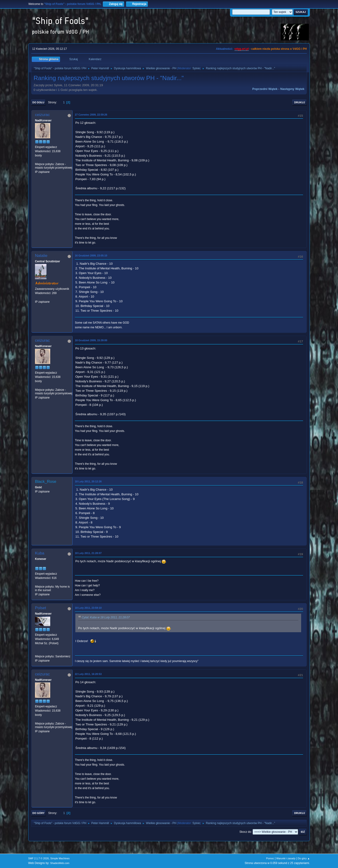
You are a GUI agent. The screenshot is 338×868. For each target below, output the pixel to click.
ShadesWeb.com (60, 863)
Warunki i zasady (286, 858)
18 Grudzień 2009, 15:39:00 (91, 340)
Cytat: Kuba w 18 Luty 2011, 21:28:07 (106, 617)
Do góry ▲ (304, 858)
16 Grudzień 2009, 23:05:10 (91, 256)
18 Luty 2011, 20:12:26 (88, 481)
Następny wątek (292, 89)
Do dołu (38, 102)
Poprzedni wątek (265, 89)
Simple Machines (60, 858)
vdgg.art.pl (242, 49)
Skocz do (245, 832)
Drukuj (300, 102)
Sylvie (196, 68)
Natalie (41, 256)
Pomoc (270, 858)
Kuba (40, 553)
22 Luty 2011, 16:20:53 (88, 674)
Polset (40, 608)
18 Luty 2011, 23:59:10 (88, 608)
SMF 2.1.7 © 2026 (38, 858)
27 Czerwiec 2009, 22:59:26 (91, 115)
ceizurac (42, 115)
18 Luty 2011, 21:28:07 (88, 553)
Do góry (38, 813)
